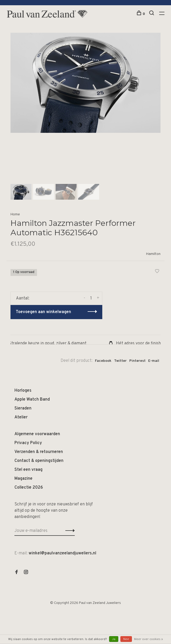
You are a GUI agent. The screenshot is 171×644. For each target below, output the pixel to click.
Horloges (23, 391)
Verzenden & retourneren (39, 452)
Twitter (120, 361)
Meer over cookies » (148, 639)
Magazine (23, 479)
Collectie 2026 (29, 488)
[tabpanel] (85, 83)
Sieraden (23, 408)
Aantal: (23, 298)
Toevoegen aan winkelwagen (43, 312)
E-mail (154, 361)
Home (15, 214)
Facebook (103, 361)
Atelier (21, 417)
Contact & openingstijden (39, 461)
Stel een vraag (28, 470)
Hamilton (153, 254)
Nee (126, 639)
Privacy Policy (28, 443)
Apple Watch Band (32, 400)
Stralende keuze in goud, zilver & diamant (46, 343)
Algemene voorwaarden (37, 434)
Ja (114, 639)
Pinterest (137, 361)
